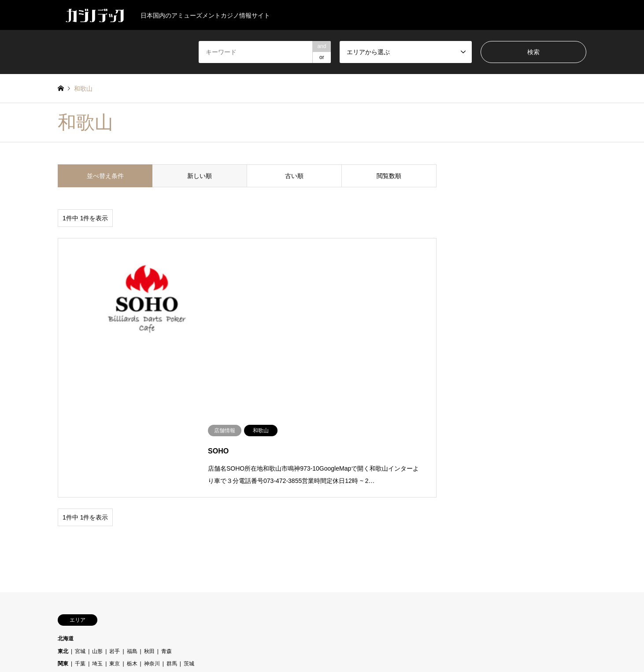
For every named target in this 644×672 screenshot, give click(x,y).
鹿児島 (219, 575)
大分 (113, 575)
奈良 (155, 537)
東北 (63, 498)
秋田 (149, 498)
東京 (115, 511)
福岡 (182, 575)
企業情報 (330, 647)
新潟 (167, 524)
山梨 (115, 524)
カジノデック (322, 627)
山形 (97, 498)
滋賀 (172, 537)
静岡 (235, 524)
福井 (201, 524)
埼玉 (97, 511)
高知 (132, 562)
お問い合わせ (363, 647)
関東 (63, 511)
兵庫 (97, 537)
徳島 (80, 562)
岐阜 (132, 524)
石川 (184, 524)
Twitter (61, 635)
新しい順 (200, 176)
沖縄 (148, 575)
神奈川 (152, 511)
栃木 (132, 511)
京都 (80, 537)
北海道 (66, 486)
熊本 (165, 575)
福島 (132, 498)
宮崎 (130, 575)
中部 (63, 524)
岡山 (97, 549)
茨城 (189, 511)
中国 (63, 549)
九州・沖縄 (71, 575)
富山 (97, 524)
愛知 (149, 524)
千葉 (80, 511)
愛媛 (97, 562)
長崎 (200, 575)
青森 (167, 498)
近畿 (63, 537)
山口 (80, 549)
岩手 (115, 498)
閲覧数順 (389, 176)
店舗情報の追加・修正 (286, 647)
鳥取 (149, 549)
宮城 (80, 498)
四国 (63, 562)
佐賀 (96, 575)
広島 (132, 549)
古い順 (294, 176)
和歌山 (117, 537)
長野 (218, 524)
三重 (80, 524)
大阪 (137, 537)
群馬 (172, 511)
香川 (115, 562)
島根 (115, 549)
